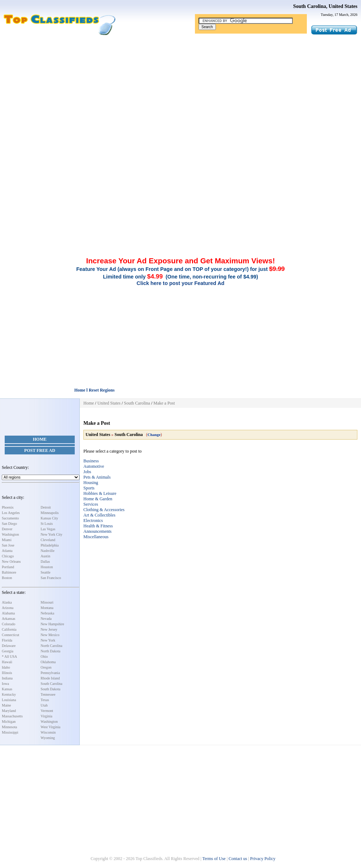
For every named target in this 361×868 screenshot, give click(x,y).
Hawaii (7, 662)
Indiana (7, 678)
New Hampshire (53, 624)
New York (48, 640)
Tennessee (48, 694)
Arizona (8, 608)
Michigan (9, 722)
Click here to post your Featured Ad (180, 283)
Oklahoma (48, 662)
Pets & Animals (97, 477)
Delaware (9, 646)
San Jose (8, 545)
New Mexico (50, 635)
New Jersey (49, 629)
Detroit (46, 507)
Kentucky (9, 694)
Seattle (46, 572)
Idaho (6, 667)
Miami (7, 540)
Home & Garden (98, 499)
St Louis (47, 524)
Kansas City (50, 518)
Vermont (47, 711)
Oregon (46, 667)
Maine (6, 705)
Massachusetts (12, 716)
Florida (7, 640)
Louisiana (9, 700)
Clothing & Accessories (104, 510)
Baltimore (9, 572)
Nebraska (48, 613)
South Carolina (52, 684)
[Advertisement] (180, 90)
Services (91, 504)
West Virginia (51, 727)
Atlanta (7, 551)
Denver (7, 529)
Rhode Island (50, 678)
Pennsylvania (50, 673)
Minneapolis (50, 513)
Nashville (48, 551)
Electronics (93, 521)
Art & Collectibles (99, 515)
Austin (46, 556)
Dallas (45, 562)
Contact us (238, 859)
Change (154, 435)
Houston (47, 567)
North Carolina (52, 646)
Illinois (7, 673)
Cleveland (48, 540)
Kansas (7, 689)
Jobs (87, 472)
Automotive (94, 466)
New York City (52, 534)
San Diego (9, 524)
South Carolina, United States (325, 6)
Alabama (8, 613)
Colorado (8, 624)
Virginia (47, 716)
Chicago (8, 556)
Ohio (44, 657)
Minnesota (9, 727)
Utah (44, 705)
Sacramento (10, 518)
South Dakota (51, 689)
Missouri (47, 602)
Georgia (8, 651)
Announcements (97, 531)
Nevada (46, 619)
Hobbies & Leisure (100, 493)
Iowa (5, 684)
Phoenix (8, 507)
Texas (45, 700)
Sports (89, 488)
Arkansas (8, 619)
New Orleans (11, 562)
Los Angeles (11, 513)
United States (109, 403)
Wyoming (48, 738)
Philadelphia (50, 545)
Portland (8, 567)
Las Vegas (48, 529)
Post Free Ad (40, 450)
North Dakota (51, 651)
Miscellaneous (96, 537)
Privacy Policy (263, 859)
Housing (91, 483)
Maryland (9, 711)
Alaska (7, 602)
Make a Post (164, 403)
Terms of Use (214, 859)
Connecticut (10, 635)
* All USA (9, 657)
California (9, 629)
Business (91, 461)
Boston (7, 578)
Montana (47, 608)
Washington (10, 534)
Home (40, 439)
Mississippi (10, 732)
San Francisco (51, 578)
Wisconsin (48, 732)
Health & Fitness (98, 526)
